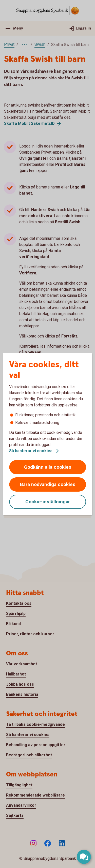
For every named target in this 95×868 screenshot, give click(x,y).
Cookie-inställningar (48, 502)
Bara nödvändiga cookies (48, 484)
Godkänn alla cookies (48, 467)
